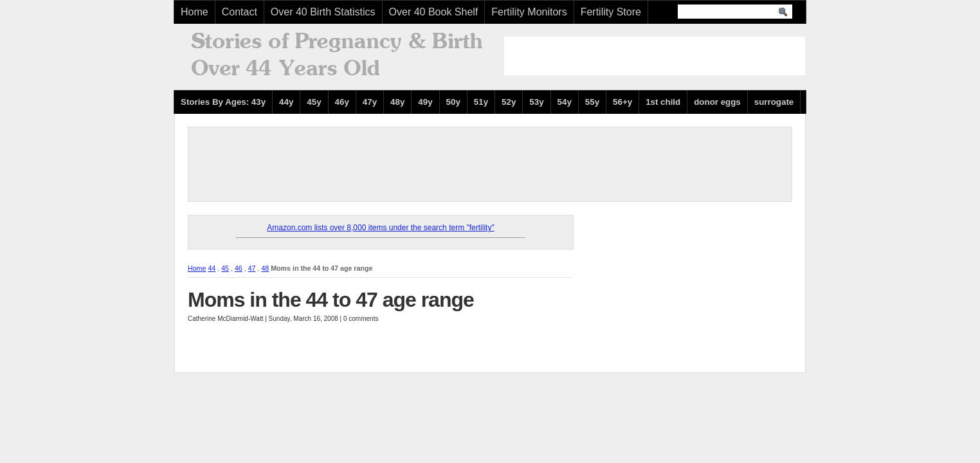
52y (509, 102)
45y (314, 102)
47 (252, 268)
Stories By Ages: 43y (223, 102)
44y (286, 102)
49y (425, 102)
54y (565, 102)
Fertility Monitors (529, 12)
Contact (240, 12)
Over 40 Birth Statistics (323, 12)
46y (342, 102)
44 (212, 268)
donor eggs (717, 102)
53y (536, 102)
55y (592, 102)
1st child (663, 102)
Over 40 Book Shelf (434, 12)
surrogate (774, 102)
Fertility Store (611, 12)
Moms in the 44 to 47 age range (331, 300)
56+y (622, 102)
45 (225, 268)
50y (453, 102)
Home (195, 12)
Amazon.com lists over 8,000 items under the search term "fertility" (380, 228)
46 (239, 268)
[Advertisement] (655, 56)
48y (397, 102)
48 (265, 268)
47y (370, 102)
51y (481, 102)
